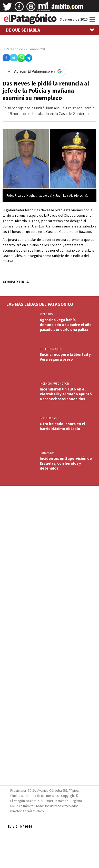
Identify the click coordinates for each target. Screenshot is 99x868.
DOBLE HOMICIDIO (51, 349)
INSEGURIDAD (48, 418)
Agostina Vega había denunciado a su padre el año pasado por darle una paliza (66, 325)
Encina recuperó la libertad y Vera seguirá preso (65, 357)
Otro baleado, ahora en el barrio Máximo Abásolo (62, 426)
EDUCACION (47, 453)
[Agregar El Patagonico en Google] (34, 71)
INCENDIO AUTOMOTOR (54, 384)
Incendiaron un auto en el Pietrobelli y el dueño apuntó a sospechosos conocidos (66, 394)
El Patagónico (13, 49)
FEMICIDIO (46, 314)
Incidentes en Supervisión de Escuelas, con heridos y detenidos (66, 463)
